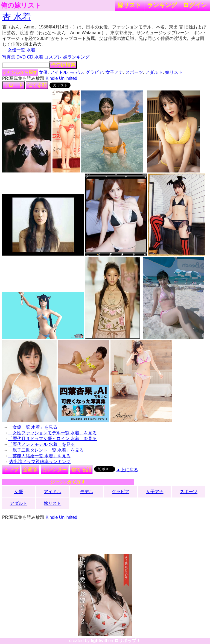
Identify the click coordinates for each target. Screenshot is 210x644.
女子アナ (114, 72)
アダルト (154, 72)
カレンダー (55, 470)
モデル (77, 72)
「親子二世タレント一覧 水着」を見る (46, 450)
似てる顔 (37, 85)
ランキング (162, 5)
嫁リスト (129, 5)
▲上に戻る (127, 470)
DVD (21, 57)
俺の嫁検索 (63, 65)
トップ (11, 470)
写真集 (9, 57)
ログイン (195, 5)
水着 (39, 57)
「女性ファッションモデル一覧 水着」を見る (52, 433)
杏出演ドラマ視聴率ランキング (40, 462)
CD (30, 57)
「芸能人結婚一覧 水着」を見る (39, 456)
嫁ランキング (76, 57)
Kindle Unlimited (62, 78)
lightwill (99, 641)
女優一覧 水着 (21, 50)
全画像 (30, 470)
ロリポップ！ (127, 641)
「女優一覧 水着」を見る (33, 427)
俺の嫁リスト (21, 5)
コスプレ (53, 57)
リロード (13, 85)
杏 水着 (17, 17)
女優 (43, 72)
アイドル (59, 72)
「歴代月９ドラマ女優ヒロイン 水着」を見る (52, 439)
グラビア (94, 72)
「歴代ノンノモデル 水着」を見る (42, 444)
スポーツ (134, 72)
